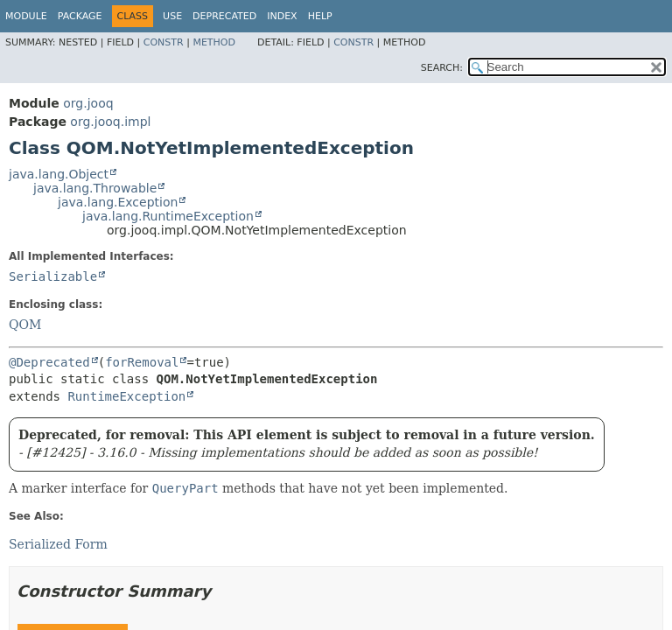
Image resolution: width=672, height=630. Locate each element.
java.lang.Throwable (95, 188)
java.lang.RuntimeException (168, 216)
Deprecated (224, 16)
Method (214, 42)
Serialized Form (58, 544)
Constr (164, 42)
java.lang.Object (59, 174)
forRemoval (142, 362)
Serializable (53, 276)
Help (320, 16)
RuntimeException (126, 396)
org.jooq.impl (110, 122)
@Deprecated (49, 362)
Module (26, 16)
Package (80, 16)
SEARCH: (442, 68)
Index (282, 16)
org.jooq (88, 103)
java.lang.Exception (118, 202)
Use (172, 16)
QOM (25, 325)
